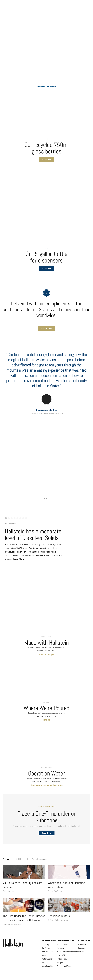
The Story (45, 944)
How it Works (47, 952)
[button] (47, 159)
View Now (45, 472)
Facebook (82, 944)
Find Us (46, 720)
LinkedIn (82, 952)
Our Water (46, 948)
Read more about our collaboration (47, 785)
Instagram (82, 948)
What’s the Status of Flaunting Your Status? (66, 885)
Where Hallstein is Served (67, 952)
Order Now (47, 833)
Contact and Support (65, 966)
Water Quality (47, 959)
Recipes (60, 963)
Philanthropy (62, 959)
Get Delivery (46, 329)
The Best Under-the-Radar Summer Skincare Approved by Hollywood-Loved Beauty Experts (24, 919)
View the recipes (47, 655)
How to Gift (61, 955)
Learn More (18, 559)
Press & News (63, 944)
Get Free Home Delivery (46, 87)
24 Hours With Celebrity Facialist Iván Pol (23, 885)
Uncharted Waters (59, 916)
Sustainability (47, 966)
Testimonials (47, 963)
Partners (60, 948)
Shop (44, 955)
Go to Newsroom (39, 859)
